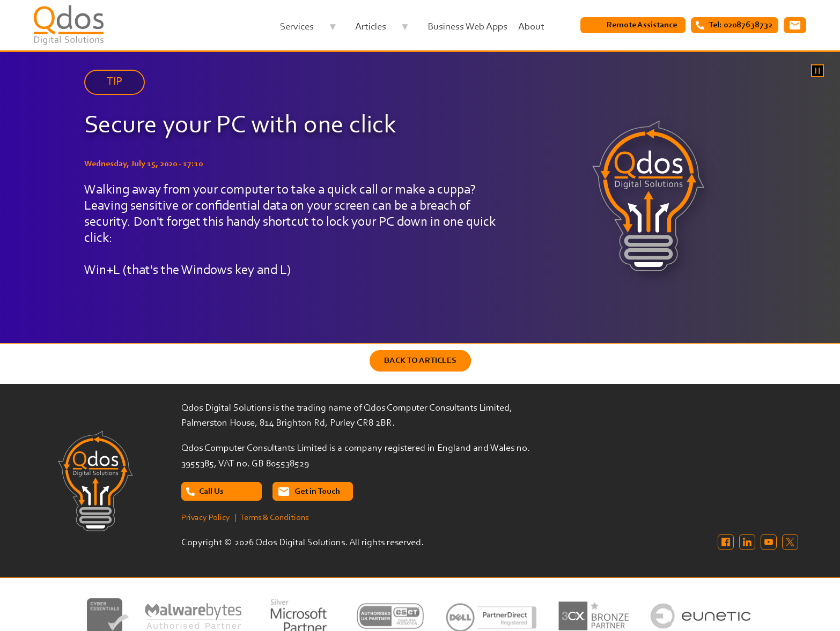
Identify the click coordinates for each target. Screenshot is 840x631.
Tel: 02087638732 (740, 25)
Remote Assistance (642, 25)
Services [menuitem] (308, 30)
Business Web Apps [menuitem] (467, 27)
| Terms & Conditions (272, 518)
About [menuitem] (531, 27)
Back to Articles (420, 361)
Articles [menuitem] (382, 30)
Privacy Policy (206, 518)
